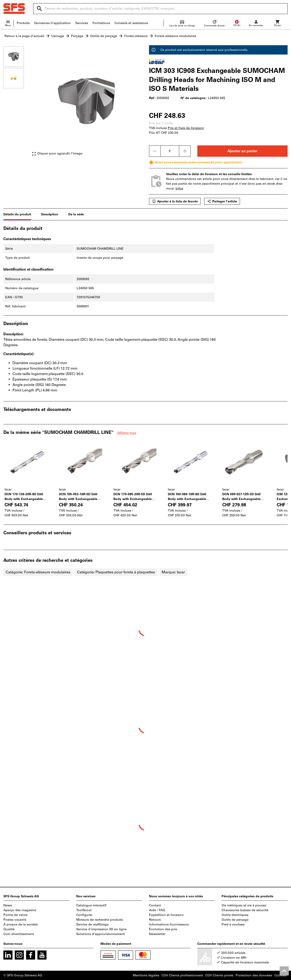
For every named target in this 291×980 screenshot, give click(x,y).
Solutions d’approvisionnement (101, 934)
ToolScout (84, 910)
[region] (17, 103)
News (8, 905)
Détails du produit (17, 214)
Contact (155, 905)
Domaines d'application (53, 23)
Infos (179, 188)
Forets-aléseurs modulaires (175, 36)
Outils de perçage (104, 36)
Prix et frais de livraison (186, 128)
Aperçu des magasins (20, 910)
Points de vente (15, 915)
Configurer (84, 915)
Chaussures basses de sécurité (245, 910)
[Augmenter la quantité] (185, 151)
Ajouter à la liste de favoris (175, 201)
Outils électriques (235, 915)
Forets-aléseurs (136, 36)
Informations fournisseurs (169, 924)
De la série (76, 214)
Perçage (77, 36)
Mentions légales (146, 975)
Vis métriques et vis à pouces (244, 905)
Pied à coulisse (233, 924)
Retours (155, 920)
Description (50, 214)
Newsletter (157, 934)
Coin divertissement (19, 934)
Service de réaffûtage (92, 924)
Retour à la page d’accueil (24, 36)
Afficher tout (126, 433)
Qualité (9, 929)
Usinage (58, 36)
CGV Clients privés (219, 975)
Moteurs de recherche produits (100, 920)
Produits (23, 23)
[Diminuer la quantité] (155, 151)
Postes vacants (15, 920)
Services (82, 23)
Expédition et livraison (166, 915)
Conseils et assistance (131, 23)
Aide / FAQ (157, 910)
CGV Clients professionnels (182, 975)
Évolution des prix (163, 929)
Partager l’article (222, 201)
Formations (101, 23)
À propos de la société (21, 924)
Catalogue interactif (91, 905)
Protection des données (254, 975)
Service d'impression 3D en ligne (101, 929)
